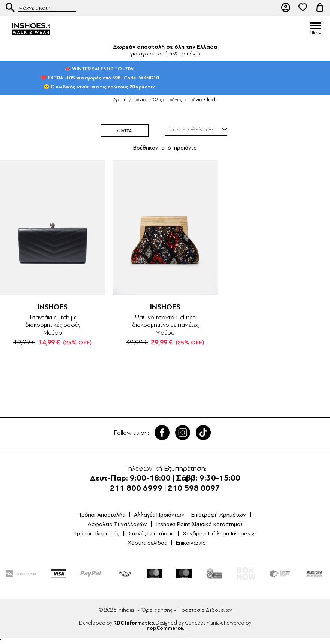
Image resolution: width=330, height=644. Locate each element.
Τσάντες (139, 100)
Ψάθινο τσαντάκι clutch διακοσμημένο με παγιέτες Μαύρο (165, 325)
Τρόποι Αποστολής (102, 515)
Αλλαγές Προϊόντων (159, 515)
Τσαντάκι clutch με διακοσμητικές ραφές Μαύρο (53, 325)
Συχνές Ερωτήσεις (151, 533)
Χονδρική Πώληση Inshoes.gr (220, 533)
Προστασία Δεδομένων (205, 610)
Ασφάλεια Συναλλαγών (117, 524)
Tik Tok (203, 433)
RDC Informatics (133, 623)
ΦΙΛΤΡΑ (125, 131)
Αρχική (120, 100)
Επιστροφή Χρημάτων (219, 515)
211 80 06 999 (269, 7)
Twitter (183, 433)
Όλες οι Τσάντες (167, 100)
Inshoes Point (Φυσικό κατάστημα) (199, 524)
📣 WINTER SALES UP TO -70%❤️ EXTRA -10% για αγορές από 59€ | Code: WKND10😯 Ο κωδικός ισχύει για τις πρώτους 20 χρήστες (100, 78)
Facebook (162, 433)
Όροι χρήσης (157, 610)
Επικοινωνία (191, 543)
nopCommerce (165, 628)
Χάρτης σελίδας (147, 543)
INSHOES (53, 307)
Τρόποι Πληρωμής (97, 533)
